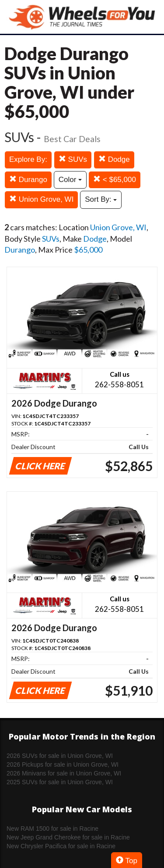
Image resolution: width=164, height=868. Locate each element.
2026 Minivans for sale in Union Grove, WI (64, 773)
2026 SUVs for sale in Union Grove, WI (60, 756)
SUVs (73, 159)
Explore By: (28, 159)
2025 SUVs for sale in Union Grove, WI (60, 782)
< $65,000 (115, 180)
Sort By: (101, 199)
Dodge (114, 159)
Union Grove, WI (41, 199)
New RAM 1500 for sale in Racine (52, 829)
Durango (28, 180)
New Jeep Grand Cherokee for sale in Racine (68, 837)
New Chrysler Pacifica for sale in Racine (61, 846)
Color (70, 180)
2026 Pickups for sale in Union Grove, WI (63, 764)
